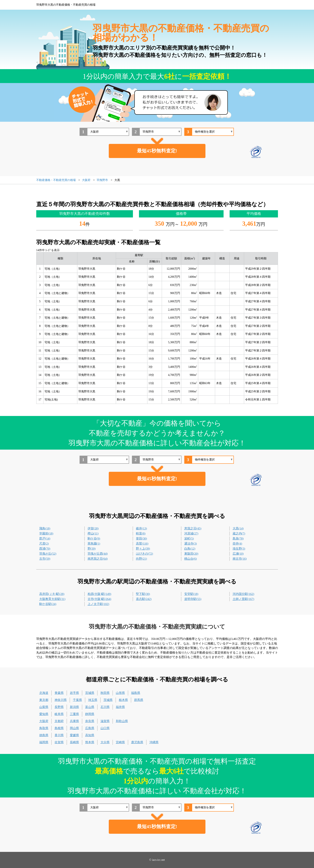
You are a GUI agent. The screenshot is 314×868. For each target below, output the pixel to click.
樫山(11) (93, 533)
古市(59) (45, 559)
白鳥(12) (190, 549)
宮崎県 (120, 742)
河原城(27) (191, 533)
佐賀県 (59, 742)
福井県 (120, 707)
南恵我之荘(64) (98, 559)
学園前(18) (46, 533)
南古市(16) (240, 559)
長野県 (59, 707)
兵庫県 (74, 721)
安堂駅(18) (191, 594)
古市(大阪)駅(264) (99, 599)
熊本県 (90, 742)
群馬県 (139, 700)
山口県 (105, 728)
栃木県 (123, 700)
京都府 (59, 721)
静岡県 (90, 714)
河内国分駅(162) (244, 594)
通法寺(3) (191, 544)
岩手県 (74, 693)
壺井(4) (237, 544)
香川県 (59, 735)
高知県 (90, 735)
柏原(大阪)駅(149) (99, 594)
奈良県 (90, 721)
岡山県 (74, 728)
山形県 (120, 693)
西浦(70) (45, 549)
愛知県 (44, 714)
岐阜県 (59, 714)
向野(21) (141, 559)
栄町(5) (189, 538)
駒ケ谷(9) (94, 538)
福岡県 (44, 742)
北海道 (44, 693)
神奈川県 (61, 700)
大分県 (105, 742)
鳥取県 (44, 728)
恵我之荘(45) (193, 528)
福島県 (136, 693)
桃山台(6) (191, 559)
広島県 (90, 728)
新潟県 (74, 707)
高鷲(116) (142, 544)
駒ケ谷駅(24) (48, 604)
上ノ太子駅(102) (98, 604)
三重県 (74, 714)
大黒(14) (238, 528)
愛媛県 (74, 735)
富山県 (90, 707)
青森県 (59, 693)
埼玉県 (93, 700)
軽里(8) (141, 533)
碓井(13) (141, 528)
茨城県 (108, 700)
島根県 (59, 728)
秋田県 (105, 693)
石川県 (105, 707)
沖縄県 (154, 742)
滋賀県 (105, 721)
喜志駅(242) (144, 599)
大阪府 (44, 721)
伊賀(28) (93, 528)
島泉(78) (238, 538)
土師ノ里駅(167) (244, 599)
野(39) (92, 549)
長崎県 (74, 742)
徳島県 (44, 735)
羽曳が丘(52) (48, 554)
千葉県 (77, 700)
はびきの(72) (145, 554)
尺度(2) (44, 544)
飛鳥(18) (45, 528)
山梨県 (44, 707)
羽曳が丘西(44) (98, 554)
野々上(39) (143, 549)
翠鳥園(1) (94, 544)
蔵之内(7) (239, 533)
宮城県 (90, 693)
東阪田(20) (191, 554)
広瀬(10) (238, 554)
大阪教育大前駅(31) (52, 599)
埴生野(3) (239, 549)
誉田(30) (141, 538)
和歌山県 (122, 721)
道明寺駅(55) (193, 599)
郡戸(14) (45, 538)
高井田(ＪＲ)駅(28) (52, 594)
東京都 (44, 700)
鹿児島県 (137, 742)
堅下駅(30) (143, 594)
